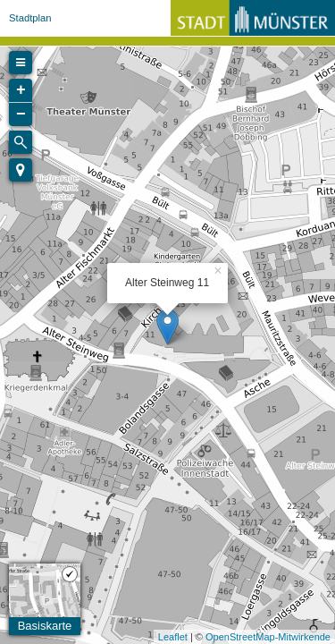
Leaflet (173, 637)
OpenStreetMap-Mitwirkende (268, 637)
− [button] (21, 114)
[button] (21, 170)
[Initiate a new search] (21, 142)
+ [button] (21, 90)
